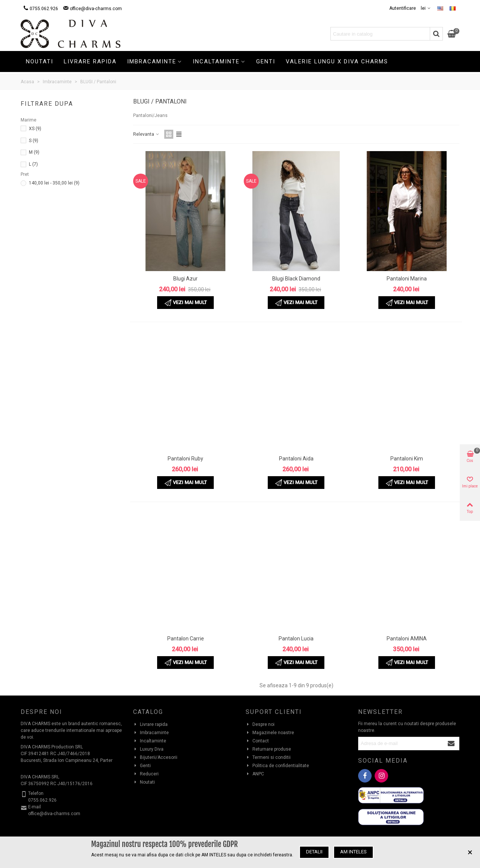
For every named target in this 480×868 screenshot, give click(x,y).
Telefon (36, 793)
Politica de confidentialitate (277, 766)
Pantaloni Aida (296, 459)
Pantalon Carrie (186, 639)
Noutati (40, 61)
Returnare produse (268, 749)
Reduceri (146, 774)
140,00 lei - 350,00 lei (54, 183)
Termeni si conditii (268, 757)
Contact (257, 741)
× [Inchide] (470, 852)
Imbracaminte (152, 61)
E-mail (34, 807)
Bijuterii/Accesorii (155, 757)
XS (35, 129)
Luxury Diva (148, 749)
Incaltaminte (216, 61)
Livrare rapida (90, 61)
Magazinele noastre (270, 733)
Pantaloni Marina (407, 279)
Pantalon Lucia (296, 639)
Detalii (314, 852)
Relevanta (146, 134)
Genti (266, 61)
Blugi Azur (185, 279)
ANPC (255, 774)
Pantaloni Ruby (185, 459)
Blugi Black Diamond (296, 279)
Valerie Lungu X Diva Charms (337, 61)
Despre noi (260, 724)
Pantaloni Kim (407, 459)
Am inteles (353, 852)
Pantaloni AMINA (407, 639)
